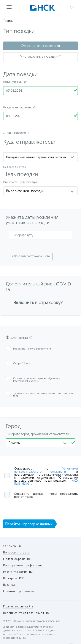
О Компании (12, 546)
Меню (9, 7)
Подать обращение (17, 559)
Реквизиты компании (18, 572)
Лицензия (9, 627)
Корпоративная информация (24, 565)
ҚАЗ (72, 7)
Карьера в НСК (13, 578)
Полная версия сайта (18, 606)
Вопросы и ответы (16, 552)
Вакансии (10, 585)
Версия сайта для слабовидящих (26, 613)
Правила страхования (18, 591)
